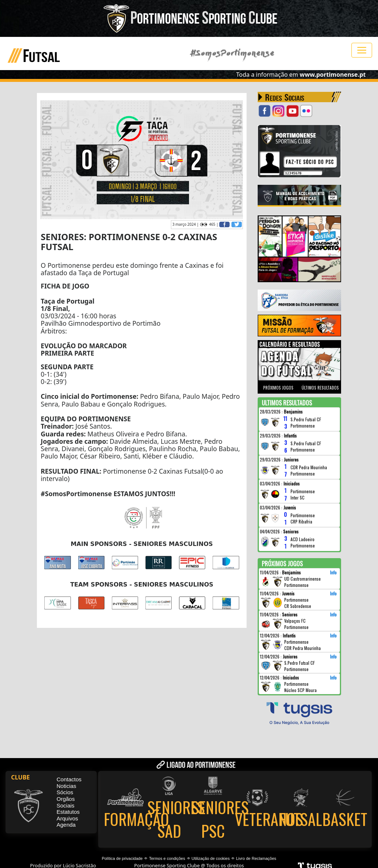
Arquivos (67, 819)
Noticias (66, 786)
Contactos (69, 780)
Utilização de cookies (211, 859)
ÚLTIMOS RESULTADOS (320, 388)
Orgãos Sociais (66, 803)
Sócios (65, 793)
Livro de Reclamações (256, 859)
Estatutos (68, 812)
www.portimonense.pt (333, 75)
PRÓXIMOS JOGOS (278, 388)
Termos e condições (167, 859)
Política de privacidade (122, 859)
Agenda (66, 825)
